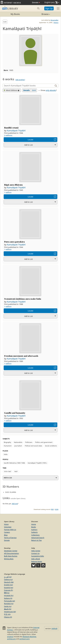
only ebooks (51, 90)
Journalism (18, 446)
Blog (6, 535)
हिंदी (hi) (7, 593)
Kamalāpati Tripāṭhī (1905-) (37, 463)
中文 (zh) (7, 614)
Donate (36, 2)
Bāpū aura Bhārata (13, 185)
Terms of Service (10, 538)
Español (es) (9, 588)
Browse (40, 14)
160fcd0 (54, 628)
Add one (15, 504)
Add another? (20, 80)
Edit (5, 22)
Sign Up (49, 8)
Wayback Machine (29, 637)
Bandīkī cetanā (11, 128)
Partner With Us (10, 530)
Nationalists (18, 442)
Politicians (29, 442)
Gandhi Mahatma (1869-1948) (14, 463)
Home (34, 524)
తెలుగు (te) (8, 609)
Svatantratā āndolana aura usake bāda (23, 299)
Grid (34, 90)
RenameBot (55, 20)
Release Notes (37, 561)
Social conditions (51, 446)
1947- (16, 472)
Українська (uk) (10, 612)
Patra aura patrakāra (14, 242)
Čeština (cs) (8, 579)
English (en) (8, 585)
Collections (35, 535)
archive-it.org (25, 639)
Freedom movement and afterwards (21, 356)
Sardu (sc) (8, 606)
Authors (34, 530)
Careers (7, 532)
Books (34, 527)
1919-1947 (8, 472)
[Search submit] (38, 8)
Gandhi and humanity (15, 413)
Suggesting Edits (38, 556)
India (6, 454)
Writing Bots (9, 559)
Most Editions (11, 90)
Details (27, 90)
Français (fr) (8, 590)
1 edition (8, 193)
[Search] (28, 86)
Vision (6, 524)
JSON (57, 509)
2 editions (8, 135)
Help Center (36, 551)
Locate (30, 140)
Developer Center (11, 551)
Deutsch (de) (9, 582)
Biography (7, 442)
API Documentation (11, 553)
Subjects (34, 532)
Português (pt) (9, 601)
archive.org (11, 639)
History (56, 22)
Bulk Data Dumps (11, 556)
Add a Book (36, 559)
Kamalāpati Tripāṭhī (16, 131)
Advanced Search (38, 538)
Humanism (8, 446)
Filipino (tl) (8, 617)
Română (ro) (9, 604)
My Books (15, 14)
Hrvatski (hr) (9, 595)
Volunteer (8, 527)
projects (10, 637)
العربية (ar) (8, 577)
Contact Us (35, 553)
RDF (52, 509)
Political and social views (33, 446)
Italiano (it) (8, 598)
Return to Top (36, 540)
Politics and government (44, 442)
